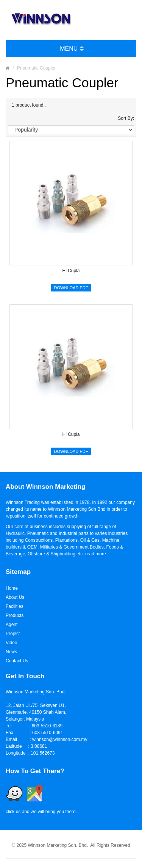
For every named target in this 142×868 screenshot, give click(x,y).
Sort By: (126, 118)
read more (96, 554)
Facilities (15, 606)
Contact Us (17, 661)
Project (13, 634)
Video (11, 643)
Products (15, 615)
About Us (15, 597)
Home (12, 588)
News (11, 652)
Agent (12, 625)
